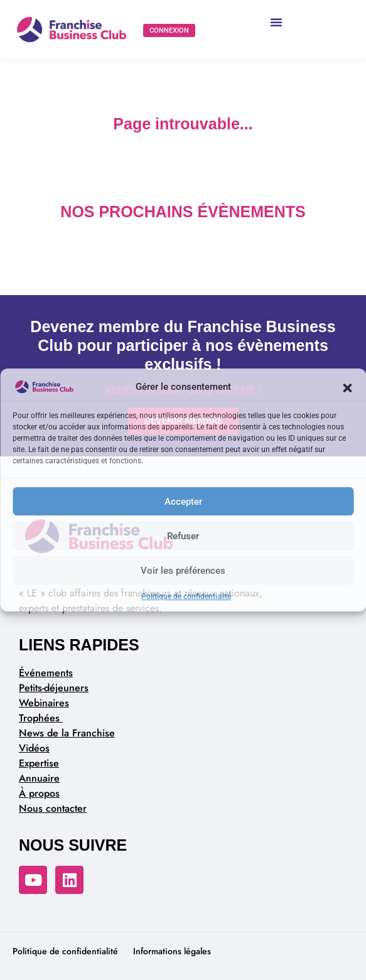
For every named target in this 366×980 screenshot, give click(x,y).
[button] (347, 387)
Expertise (39, 763)
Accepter (183, 502)
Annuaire (39, 778)
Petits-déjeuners (54, 688)
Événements (46, 673)
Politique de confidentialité (186, 596)
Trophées (41, 718)
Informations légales (172, 951)
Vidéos (34, 748)
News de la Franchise (67, 733)
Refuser (183, 536)
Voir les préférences (183, 571)
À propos (39, 793)
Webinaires (44, 703)
